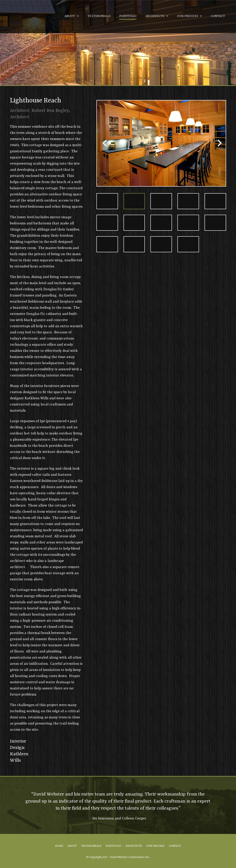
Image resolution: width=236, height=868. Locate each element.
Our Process (188, 16)
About (70, 16)
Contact (218, 16)
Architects (155, 16)
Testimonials (99, 16)
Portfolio (128, 16)
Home (59, 846)
